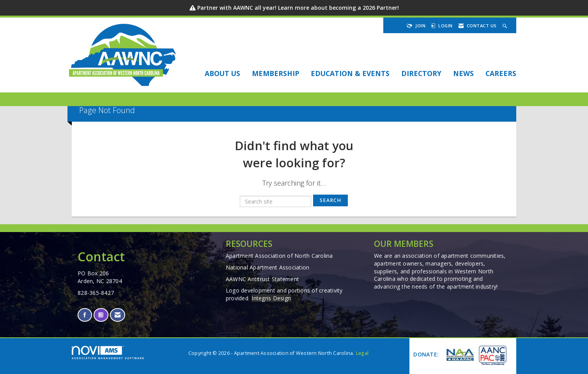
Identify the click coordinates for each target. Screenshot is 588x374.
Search (330, 200)
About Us (222, 73)
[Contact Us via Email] (118, 315)
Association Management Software (108, 353)
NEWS (463, 73)
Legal (362, 353)
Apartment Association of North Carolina (279, 256)
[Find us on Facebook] (85, 315)
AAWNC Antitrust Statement (262, 279)
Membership (275, 73)
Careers (501, 73)
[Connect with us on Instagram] (101, 315)
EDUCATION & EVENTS (350, 73)
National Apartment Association (268, 267)
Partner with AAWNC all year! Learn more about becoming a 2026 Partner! (298, 8)
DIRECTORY (421, 73)
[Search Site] (506, 26)
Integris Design (271, 298)
